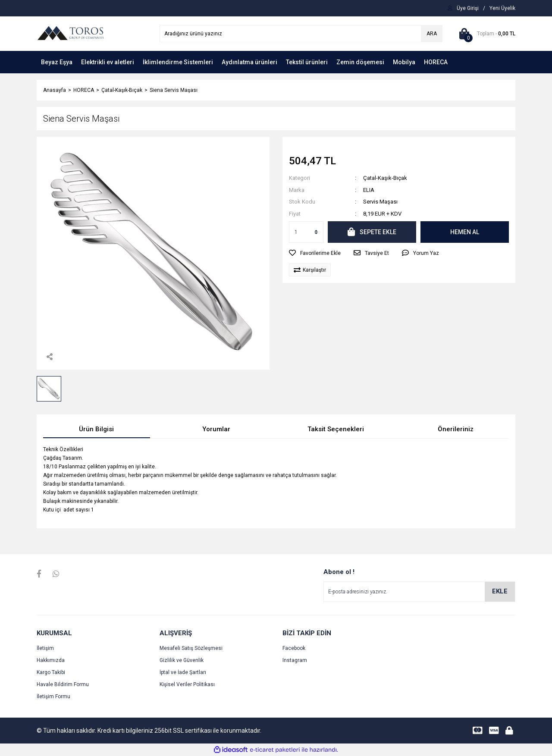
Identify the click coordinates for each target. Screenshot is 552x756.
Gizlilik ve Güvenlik (182, 660)
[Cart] (485, 34)
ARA (432, 34)
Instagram (295, 660)
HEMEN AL (465, 232)
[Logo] (70, 33)
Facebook (294, 648)
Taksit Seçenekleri (336, 429)
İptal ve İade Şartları (183, 672)
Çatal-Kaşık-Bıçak (385, 178)
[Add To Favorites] (315, 253)
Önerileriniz (456, 429)
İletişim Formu (53, 696)
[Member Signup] (502, 8)
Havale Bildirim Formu (63, 684)
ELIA (369, 190)
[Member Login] (468, 8)
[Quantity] (306, 232)
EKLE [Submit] (500, 591)
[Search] (301, 34)
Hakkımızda (51, 660)
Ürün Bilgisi (96, 429)
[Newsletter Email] (419, 592)
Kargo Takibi (51, 672)
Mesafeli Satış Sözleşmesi (191, 648)
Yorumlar (216, 429)
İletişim (45, 648)
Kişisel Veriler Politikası (187, 684)
